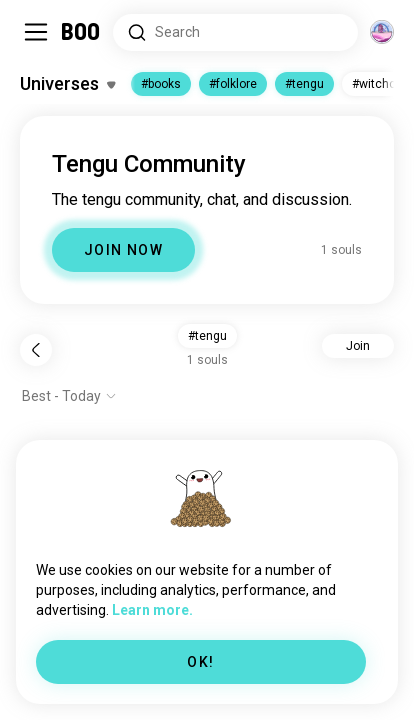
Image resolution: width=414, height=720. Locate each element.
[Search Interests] (235, 32)
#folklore (233, 84)
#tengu (304, 84)
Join (358, 346)
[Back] (36, 350)
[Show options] (69, 396)
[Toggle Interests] (67, 84)
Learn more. (152, 610)
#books (161, 84)
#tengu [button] (207, 336)
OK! (200, 662)
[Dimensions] (382, 32)
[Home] (81, 32)
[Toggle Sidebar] (36, 32)
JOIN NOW (123, 250)
